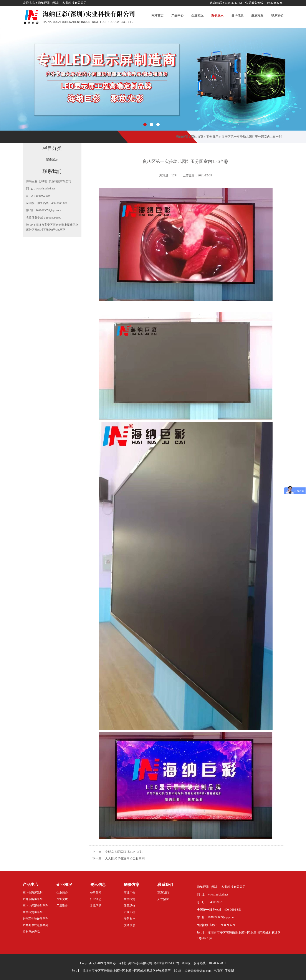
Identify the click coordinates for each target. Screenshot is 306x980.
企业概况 (64, 885)
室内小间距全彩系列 (36, 906)
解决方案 (132, 885)
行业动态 (96, 899)
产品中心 (31, 885)
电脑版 (218, 971)
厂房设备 (62, 906)
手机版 (230, 971)
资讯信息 (98, 885)
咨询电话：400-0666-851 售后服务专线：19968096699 (246, 3)
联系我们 (165, 885)
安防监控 (129, 919)
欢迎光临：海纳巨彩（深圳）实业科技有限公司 (55, 3)
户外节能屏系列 (33, 899)
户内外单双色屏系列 (36, 925)
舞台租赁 (129, 899)
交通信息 (129, 925)
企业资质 (62, 899)
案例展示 (212, 137)
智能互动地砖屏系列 (36, 919)
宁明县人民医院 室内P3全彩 (124, 852)
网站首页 (197, 137)
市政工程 (129, 912)
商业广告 (129, 893)
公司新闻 (96, 893)
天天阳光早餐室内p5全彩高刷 (125, 858)
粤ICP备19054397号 (167, 963)
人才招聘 (163, 899)
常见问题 (96, 906)
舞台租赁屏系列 (33, 912)
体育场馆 (129, 906)
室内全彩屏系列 (33, 893)
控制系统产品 (31, 932)
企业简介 (62, 893)
